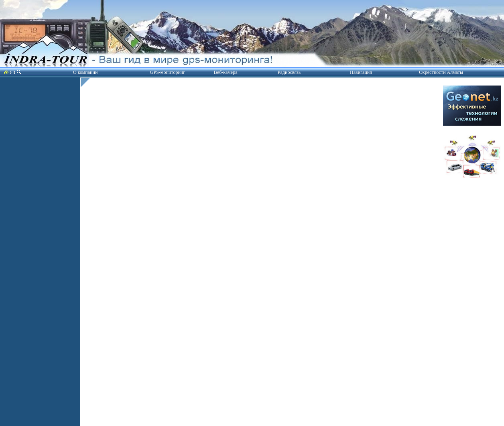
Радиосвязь (289, 72)
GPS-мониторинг (168, 72)
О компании (85, 72)
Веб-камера (226, 72)
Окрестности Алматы (441, 72)
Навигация (361, 72)
